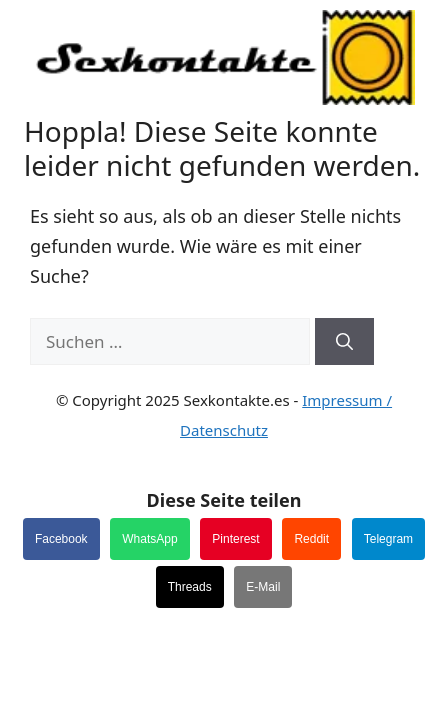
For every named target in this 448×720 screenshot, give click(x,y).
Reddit (311, 539)
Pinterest (235, 539)
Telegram (388, 539)
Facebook (61, 539)
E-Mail (263, 587)
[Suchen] (344, 342)
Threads (190, 587)
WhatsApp (149, 539)
